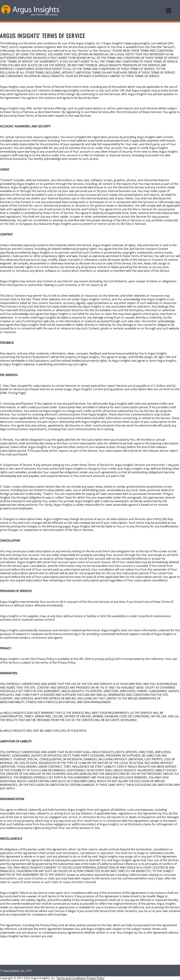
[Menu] (168, 11)
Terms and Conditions (71, 978)
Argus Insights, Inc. (14, 970)
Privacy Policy (95, 978)
